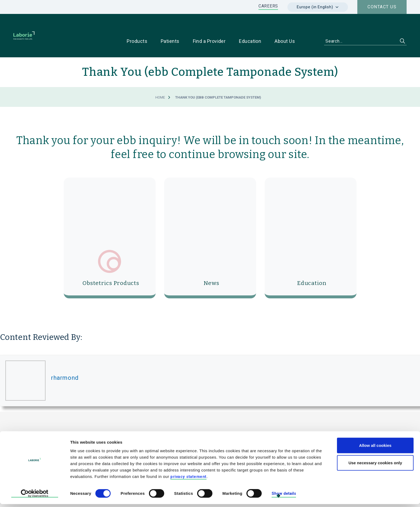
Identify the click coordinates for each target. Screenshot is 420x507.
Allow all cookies (375, 448)
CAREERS (268, 6)
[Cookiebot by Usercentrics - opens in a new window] (35, 497)
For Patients (336, 432)
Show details (284, 496)
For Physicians (296, 432)
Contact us (382, 7)
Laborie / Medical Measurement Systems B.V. (163, 420)
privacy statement (188, 479)
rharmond (65, 361)
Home (160, 80)
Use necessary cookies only (375, 466)
